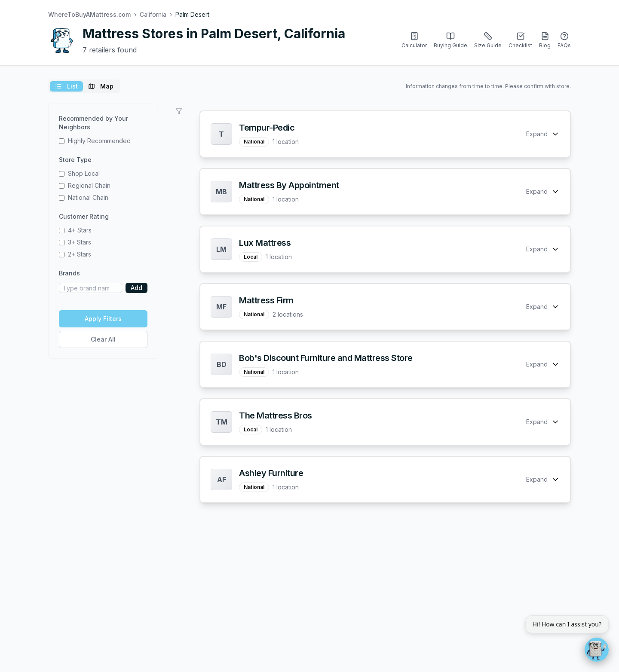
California (153, 14)
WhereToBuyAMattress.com (89, 14)
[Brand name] (90, 288)
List (66, 86)
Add (136, 288)
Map (101, 86)
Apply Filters (103, 319)
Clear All (103, 339)
